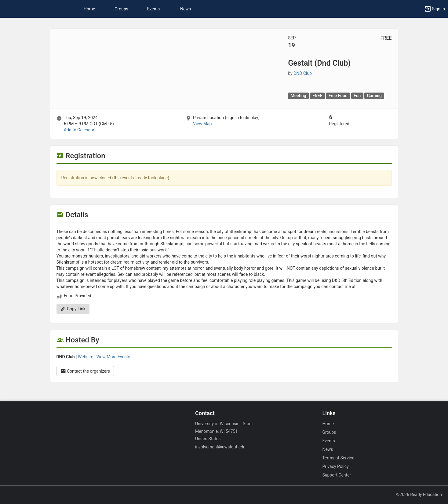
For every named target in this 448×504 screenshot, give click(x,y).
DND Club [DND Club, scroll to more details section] (303, 73)
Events (153, 9)
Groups (121, 9)
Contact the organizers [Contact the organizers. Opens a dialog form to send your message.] (85, 371)
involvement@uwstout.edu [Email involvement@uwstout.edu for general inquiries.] (220, 447)
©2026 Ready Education (419, 495)
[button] (435, 9)
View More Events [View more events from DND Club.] (113, 357)
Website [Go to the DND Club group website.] (86, 357)
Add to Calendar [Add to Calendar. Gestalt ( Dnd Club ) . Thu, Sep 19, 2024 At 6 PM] (79, 130)
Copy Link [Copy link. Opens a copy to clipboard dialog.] (73, 309)
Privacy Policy (335, 466)
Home (328, 424)
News (186, 9)
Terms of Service (338, 458)
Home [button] (89, 9)
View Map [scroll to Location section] (202, 124)
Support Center (337, 475)
